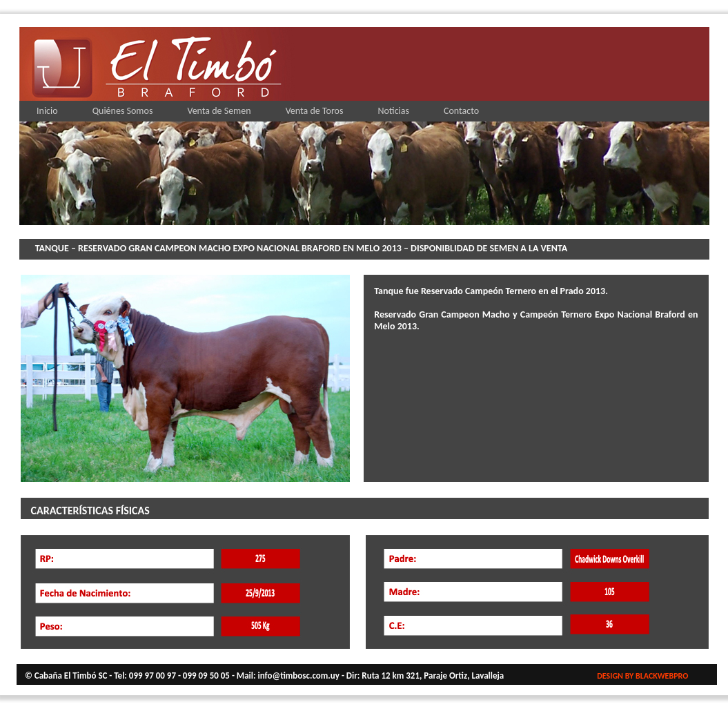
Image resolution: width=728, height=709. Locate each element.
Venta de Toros (315, 111)
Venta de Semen (219, 111)
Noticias (393, 111)
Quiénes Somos (123, 111)
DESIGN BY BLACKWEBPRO (642, 676)
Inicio (47, 111)
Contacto (461, 111)
